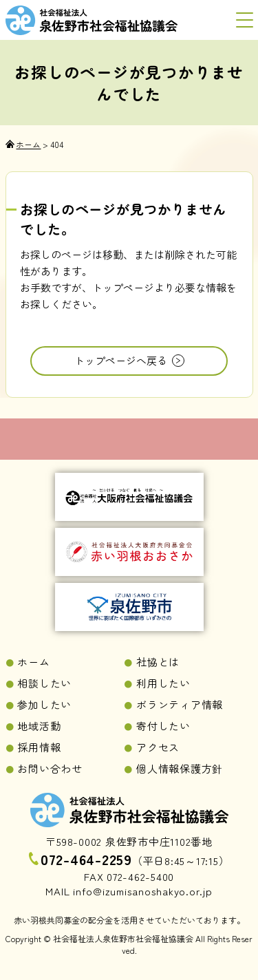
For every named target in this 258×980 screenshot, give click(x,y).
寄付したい (163, 726)
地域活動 (39, 726)
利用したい (163, 683)
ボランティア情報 (180, 704)
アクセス (158, 747)
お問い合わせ (50, 768)
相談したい (44, 683)
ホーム (33, 662)
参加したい (44, 704)
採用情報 (39, 747)
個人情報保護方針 (180, 768)
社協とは (158, 662)
